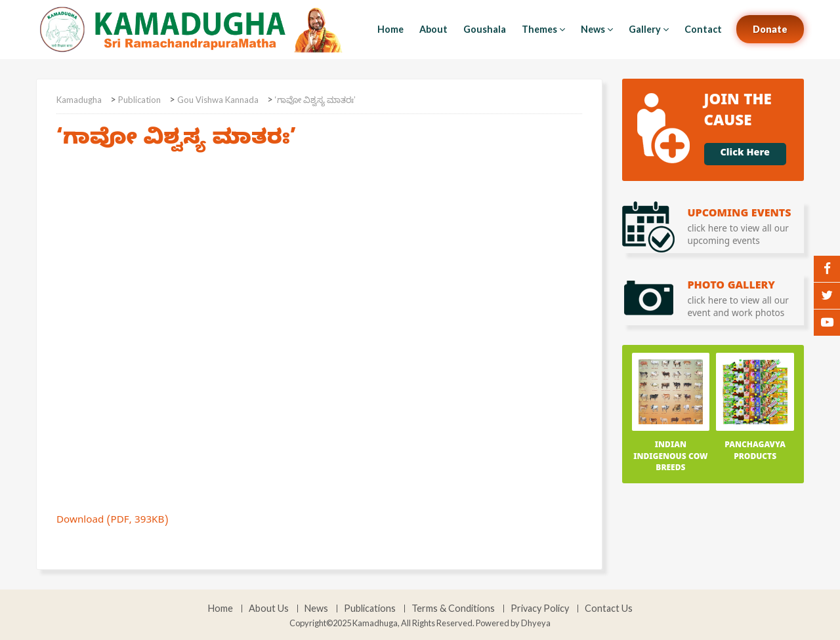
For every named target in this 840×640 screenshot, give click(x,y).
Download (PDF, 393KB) (112, 521)
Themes (543, 29)
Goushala (485, 29)
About (433, 29)
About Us (269, 609)
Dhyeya (536, 623)
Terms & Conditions (453, 609)
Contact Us (609, 609)
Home (390, 29)
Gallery (649, 29)
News (597, 29)
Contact (703, 29)
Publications (370, 609)
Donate (770, 29)
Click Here (745, 154)
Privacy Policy (540, 609)
